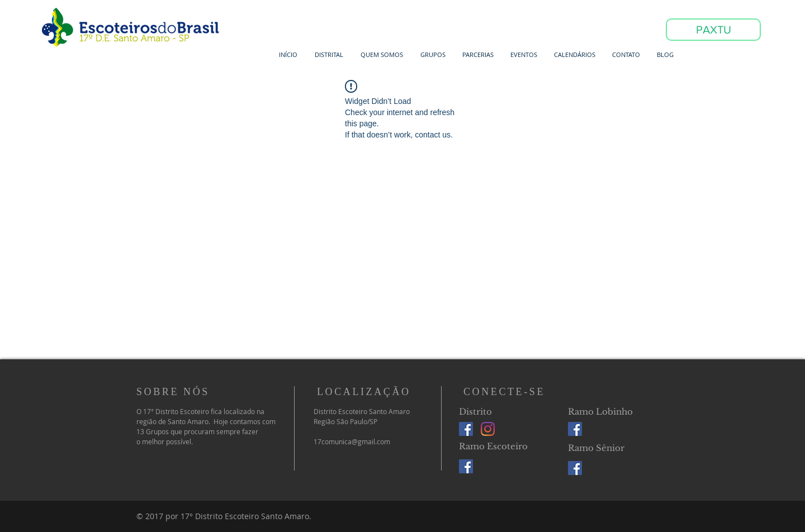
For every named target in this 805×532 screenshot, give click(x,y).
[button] (329, 54)
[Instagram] (488, 429)
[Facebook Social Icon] (466, 429)
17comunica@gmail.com (352, 441)
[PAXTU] (713, 30)
